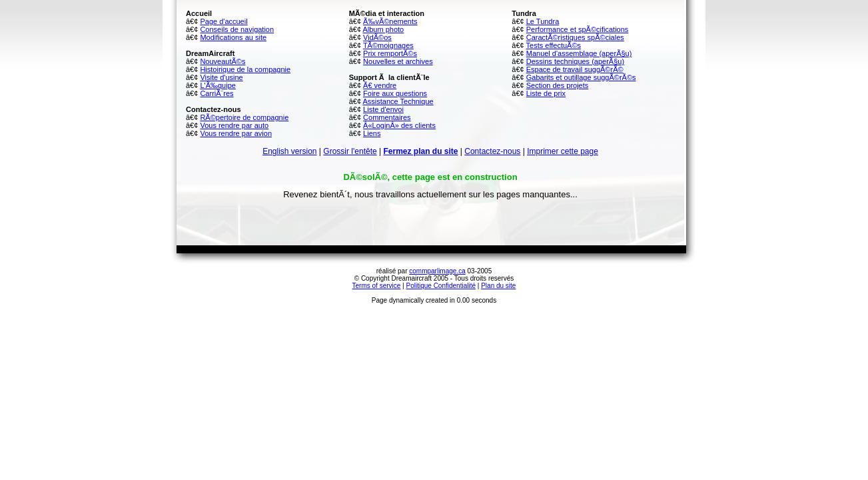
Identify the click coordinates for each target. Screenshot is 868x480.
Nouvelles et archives (398, 61)
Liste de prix (546, 93)
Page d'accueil (223, 21)
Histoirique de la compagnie (245, 69)
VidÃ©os (377, 37)
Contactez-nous (492, 151)
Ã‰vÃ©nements (390, 21)
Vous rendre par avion (236, 133)
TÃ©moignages (388, 45)
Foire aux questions (395, 93)
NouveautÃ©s (222, 61)
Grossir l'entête (350, 151)
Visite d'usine (221, 77)
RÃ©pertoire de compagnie (244, 117)
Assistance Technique (398, 101)
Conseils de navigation (237, 29)
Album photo (383, 29)
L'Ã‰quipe (217, 85)
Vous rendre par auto (234, 125)
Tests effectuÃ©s (554, 45)
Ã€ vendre (380, 85)
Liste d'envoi (383, 109)
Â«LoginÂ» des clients (399, 125)
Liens (372, 133)
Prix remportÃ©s (390, 53)
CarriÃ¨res (217, 93)
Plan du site (498, 286)
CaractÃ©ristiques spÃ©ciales (575, 37)
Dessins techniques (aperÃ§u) (575, 61)
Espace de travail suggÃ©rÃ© (575, 69)
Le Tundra (543, 21)
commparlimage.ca (437, 271)
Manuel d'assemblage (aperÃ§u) (579, 53)
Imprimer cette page (563, 151)
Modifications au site (233, 37)
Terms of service (377, 286)
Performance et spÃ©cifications (578, 29)
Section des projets (558, 85)
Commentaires (387, 117)
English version (289, 151)
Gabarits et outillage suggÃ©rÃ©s (581, 77)
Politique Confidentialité (441, 286)
